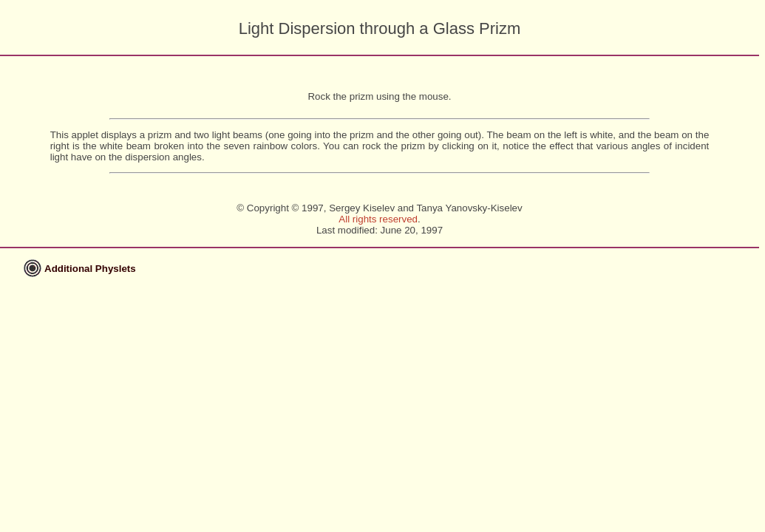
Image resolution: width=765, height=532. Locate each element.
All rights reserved (378, 219)
